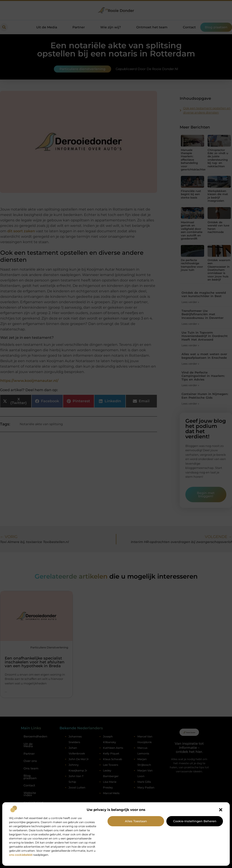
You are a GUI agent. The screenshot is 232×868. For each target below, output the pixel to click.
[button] (221, 810)
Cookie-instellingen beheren (195, 821)
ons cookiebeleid (21, 855)
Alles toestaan (136, 821)
